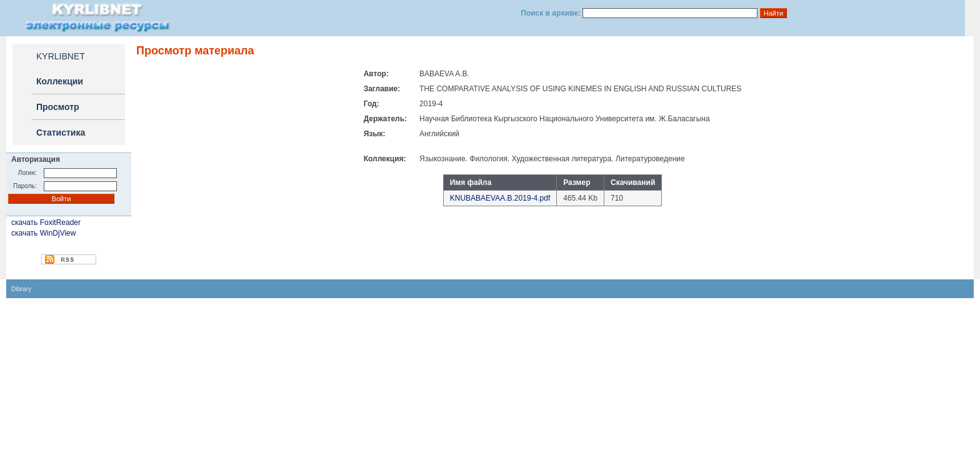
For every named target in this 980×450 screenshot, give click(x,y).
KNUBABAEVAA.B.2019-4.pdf (500, 198)
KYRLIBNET (61, 56)
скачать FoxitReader (46, 222)
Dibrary (21, 289)
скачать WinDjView (43, 233)
